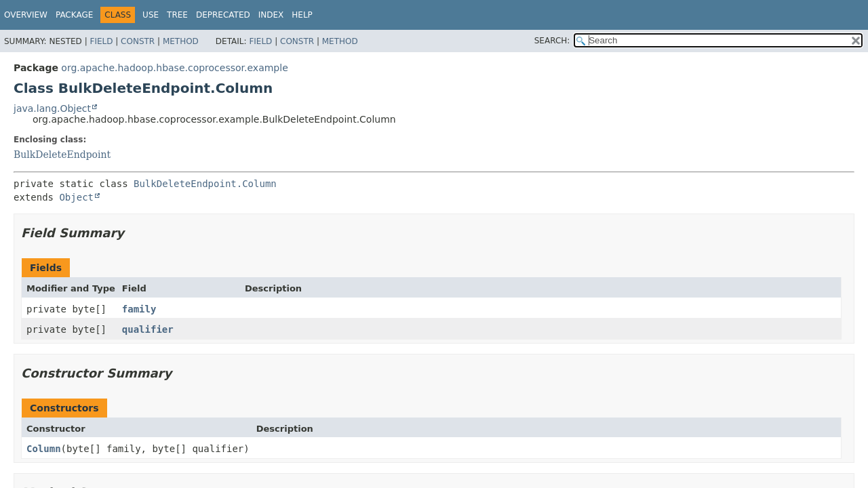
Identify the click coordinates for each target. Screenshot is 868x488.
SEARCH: (552, 41)
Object (76, 197)
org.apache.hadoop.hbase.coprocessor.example (174, 68)
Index (271, 15)
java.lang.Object (52, 108)
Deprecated (223, 15)
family (139, 309)
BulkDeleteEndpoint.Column (205, 184)
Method (181, 41)
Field (101, 41)
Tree (177, 15)
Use (151, 15)
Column (44, 449)
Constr (138, 41)
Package (74, 15)
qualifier (148, 329)
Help (302, 15)
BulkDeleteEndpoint (62, 155)
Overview (26, 15)
